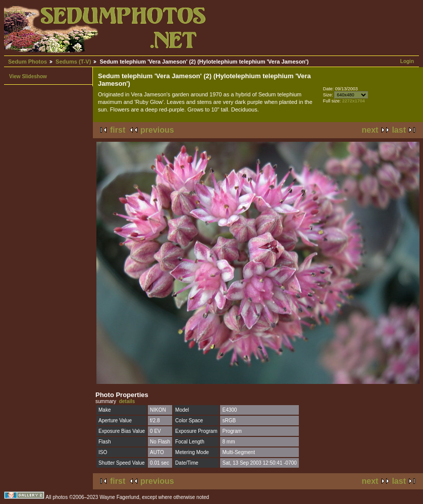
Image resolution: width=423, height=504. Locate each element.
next (370, 130)
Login (407, 61)
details (127, 401)
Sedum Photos (28, 62)
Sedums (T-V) (73, 62)
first (118, 130)
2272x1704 (354, 101)
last (399, 130)
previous (157, 130)
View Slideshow (28, 76)
